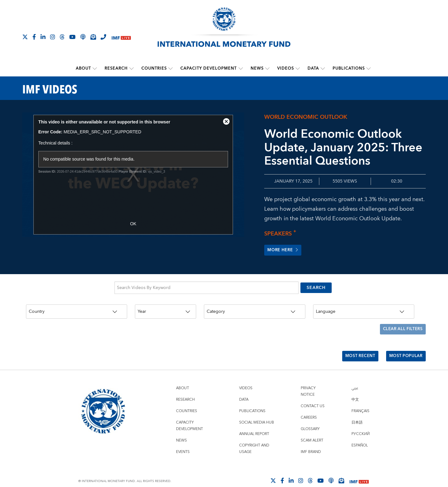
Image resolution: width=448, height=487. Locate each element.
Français (360, 400)
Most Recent (355, 347)
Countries (154, 68)
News (257, 68)
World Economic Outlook (306, 117)
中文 (355, 388)
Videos (286, 68)
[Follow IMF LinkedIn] (43, 37)
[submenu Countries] (171, 68)
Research (116, 68)
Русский (361, 423)
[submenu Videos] (298, 68)
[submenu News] (267, 68)
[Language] (364, 309)
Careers (309, 406)
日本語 (357, 411)
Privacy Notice (308, 380)
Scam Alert (312, 429)
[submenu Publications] (368, 68)
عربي (355, 377)
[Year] (165, 309)
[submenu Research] (132, 68)
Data (313, 68)
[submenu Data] (323, 68)
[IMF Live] (121, 37)
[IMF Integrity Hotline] (103, 37)
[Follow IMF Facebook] (34, 37)
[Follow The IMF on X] (25, 37)
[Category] (255, 309)
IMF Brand (311, 441)
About (84, 68)
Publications (349, 68)
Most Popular (404, 347)
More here (284, 250)
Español (360, 434)
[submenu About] (95, 68)
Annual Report (254, 423)
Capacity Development (209, 68)
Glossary (310, 418)
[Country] (77, 309)
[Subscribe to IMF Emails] (93, 37)
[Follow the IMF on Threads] (62, 37)
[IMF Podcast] (83, 37)
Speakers (282, 233)
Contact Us (313, 395)
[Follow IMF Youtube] (72, 37)
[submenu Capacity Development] (241, 68)
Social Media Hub (257, 411)
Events (183, 441)
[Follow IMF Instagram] (53, 37)
